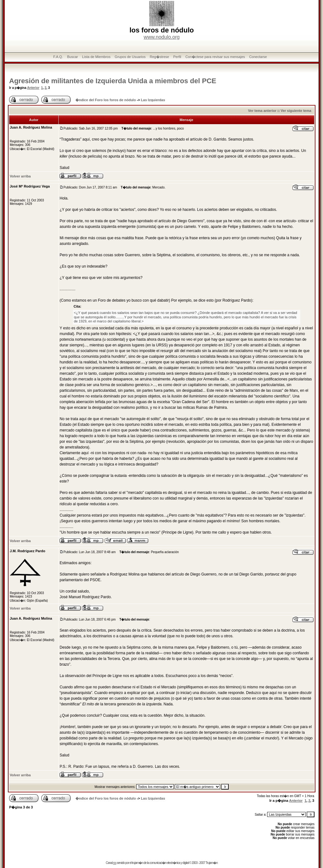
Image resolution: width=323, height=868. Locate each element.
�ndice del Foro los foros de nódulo (106, 100)
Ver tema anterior (262, 111)
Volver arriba (20, 176)
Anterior (33, 88)
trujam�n (137, 863)
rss (115, 863)
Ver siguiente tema (296, 111)
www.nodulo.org (162, 37)
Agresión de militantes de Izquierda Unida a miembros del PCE (113, 81)
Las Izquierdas (153, 100)
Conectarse (258, 57)
